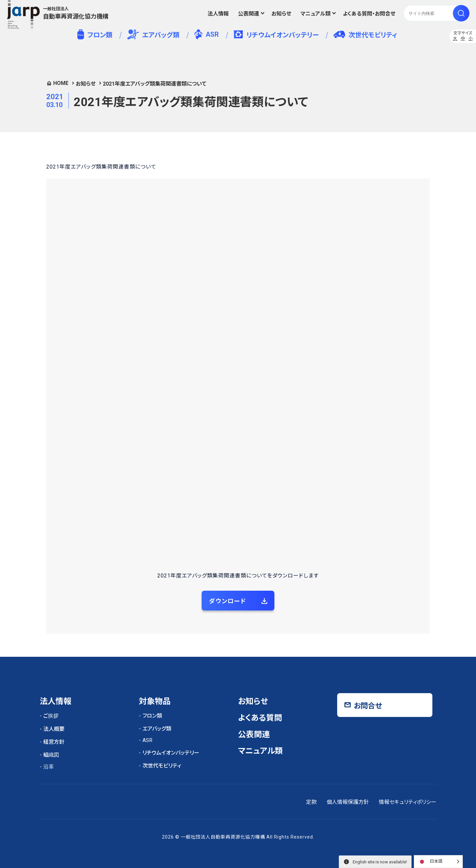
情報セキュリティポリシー (408, 802)
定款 (311, 802)
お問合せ (368, 706)
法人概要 (54, 729)
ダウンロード (228, 601)
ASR (206, 34)
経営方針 (54, 742)
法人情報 (218, 14)
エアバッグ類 (154, 34)
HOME (61, 83)
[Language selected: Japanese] (438, 862)
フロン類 (95, 34)
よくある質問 (260, 718)
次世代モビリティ (365, 35)
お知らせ (281, 14)
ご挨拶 (51, 716)
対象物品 (155, 701)
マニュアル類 (316, 14)
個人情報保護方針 (348, 802)
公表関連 (249, 14)
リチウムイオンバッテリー (276, 35)
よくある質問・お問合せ (369, 14)
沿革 (49, 767)
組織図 (51, 755)
